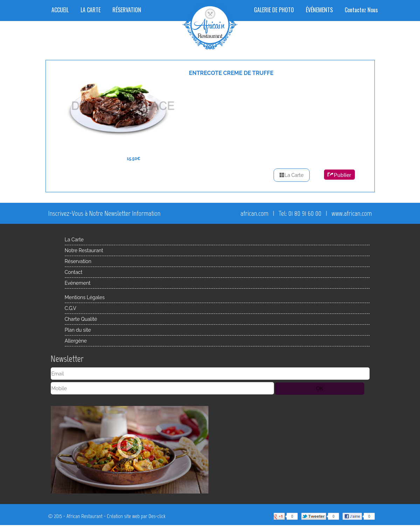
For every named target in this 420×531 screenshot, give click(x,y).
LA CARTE (91, 10)
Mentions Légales (85, 297)
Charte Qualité (81, 319)
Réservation (78, 261)
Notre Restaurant (84, 250)
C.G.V (71, 308)
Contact (74, 272)
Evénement (78, 283)
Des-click (157, 516)
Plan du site (78, 330)
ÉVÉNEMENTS (319, 10)
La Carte (291, 175)
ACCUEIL (60, 10)
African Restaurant (85, 516)
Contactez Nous (361, 10)
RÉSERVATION (127, 10)
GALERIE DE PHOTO (274, 10)
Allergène (76, 341)
